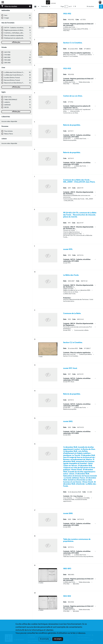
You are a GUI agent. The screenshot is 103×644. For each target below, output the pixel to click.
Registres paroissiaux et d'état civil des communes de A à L (22, 30)
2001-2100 (7, 63)
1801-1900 (7, 57)
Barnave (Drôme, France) (12, 80)
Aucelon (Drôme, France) (12, 78)
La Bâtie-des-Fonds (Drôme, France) (15, 75)
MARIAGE (7, 105)
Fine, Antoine (8, 131)
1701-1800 (7, 55)
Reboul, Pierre (8, 134)
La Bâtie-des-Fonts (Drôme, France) (15, 72)
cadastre (7, 102)
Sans (6, 15)
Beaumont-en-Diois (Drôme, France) (16, 83)
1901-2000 (7, 60)
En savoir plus (45, 639)
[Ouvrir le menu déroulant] (3, 2)
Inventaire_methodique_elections (15, 33)
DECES (6, 107)
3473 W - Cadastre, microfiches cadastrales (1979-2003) (22, 28)
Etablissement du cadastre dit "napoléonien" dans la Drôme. (23, 38)
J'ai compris (58, 639)
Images (7, 18)
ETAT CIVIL (8, 97)
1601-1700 (7, 52)
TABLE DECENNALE (11, 100)
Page (62, 7)
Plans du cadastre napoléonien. (14, 36)
